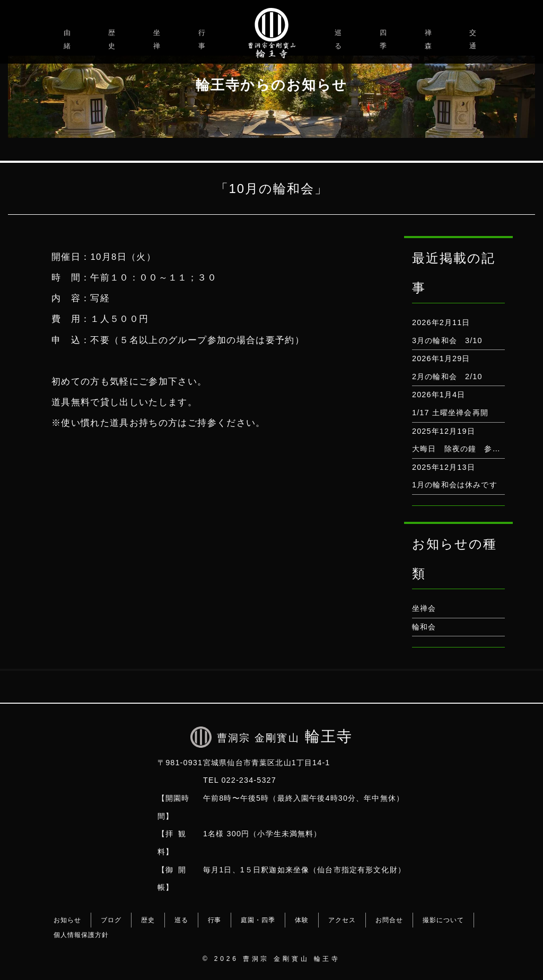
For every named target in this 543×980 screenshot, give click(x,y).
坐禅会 (424, 608)
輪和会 (424, 627)
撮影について (443, 920)
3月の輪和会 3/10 (447, 340)
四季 (385, 39)
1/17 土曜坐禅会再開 (450, 413)
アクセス (342, 920)
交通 (474, 39)
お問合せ (389, 920)
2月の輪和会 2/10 (447, 377)
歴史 (113, 39)
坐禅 (158, 39)
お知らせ (67, 920)
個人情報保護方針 (81, 935)
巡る (340, 39)
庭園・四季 (258, 920)
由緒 (69, 39)
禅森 (430, 39)
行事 (203, 39)
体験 (302, 920)
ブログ (111, 920)
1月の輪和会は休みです (455, 485)
